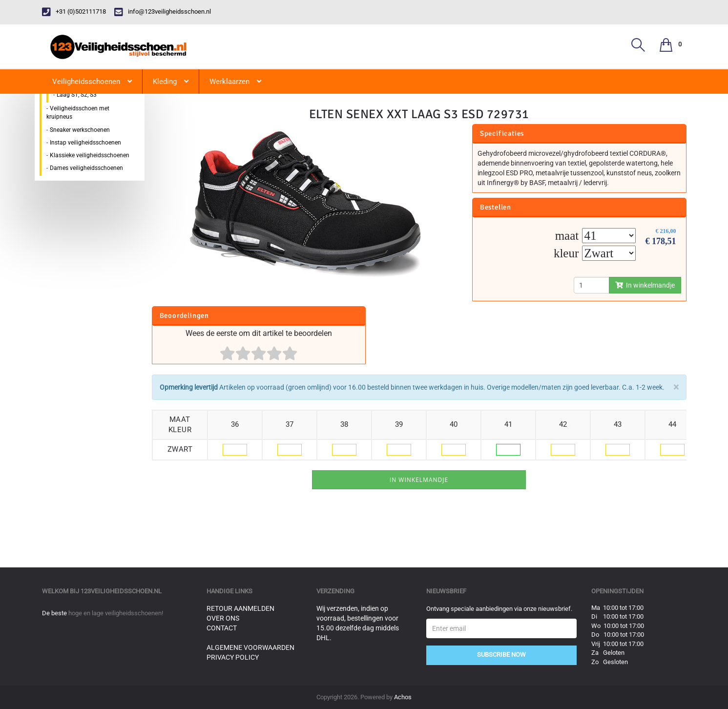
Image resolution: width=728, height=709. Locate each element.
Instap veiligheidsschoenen (85, 143)
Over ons (223, 618)
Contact (222, 628)
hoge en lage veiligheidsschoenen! (116, 613)
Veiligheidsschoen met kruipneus (78, 113)
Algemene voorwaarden (250, 647)
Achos (403, 697)
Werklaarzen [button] (235, 82)
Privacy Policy (233, 657)
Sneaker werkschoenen (80, 130)
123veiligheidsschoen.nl (121, 591)
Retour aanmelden (240, 608)
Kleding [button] (171, 82)
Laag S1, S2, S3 (77, 95)
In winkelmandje (645, 285)
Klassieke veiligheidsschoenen (90, 155)
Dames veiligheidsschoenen (86, 168)
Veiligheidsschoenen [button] (92, 82)
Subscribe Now (501, 655)
